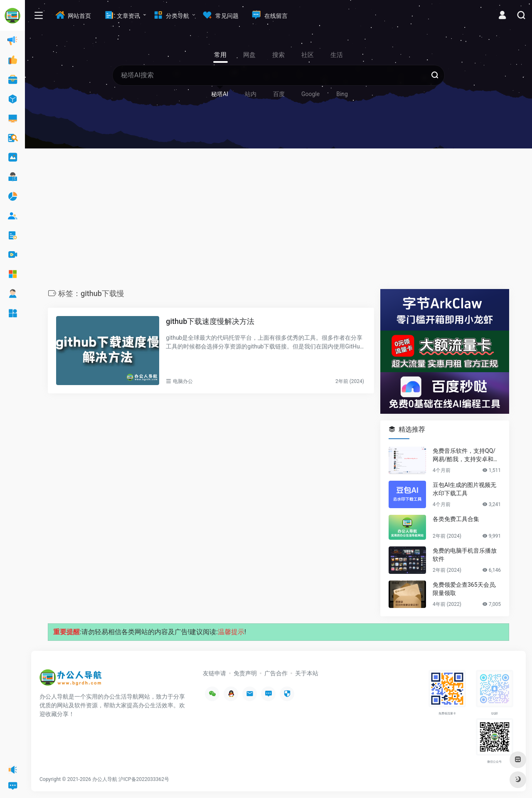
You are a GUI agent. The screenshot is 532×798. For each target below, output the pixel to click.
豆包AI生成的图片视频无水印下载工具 (464, 489)
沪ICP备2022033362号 (144, 779)
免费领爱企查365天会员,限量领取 (464, 589)
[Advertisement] (278, 221)
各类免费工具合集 (456, 519)
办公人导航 (105, 779)
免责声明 (245, 673)
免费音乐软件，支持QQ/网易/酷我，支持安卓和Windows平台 (466, 455)
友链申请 (214, 673)
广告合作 (276, 673)
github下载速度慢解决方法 (210, 321)
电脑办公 (183, 381)
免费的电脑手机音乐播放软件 (465, 555)
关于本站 (307, 673)
